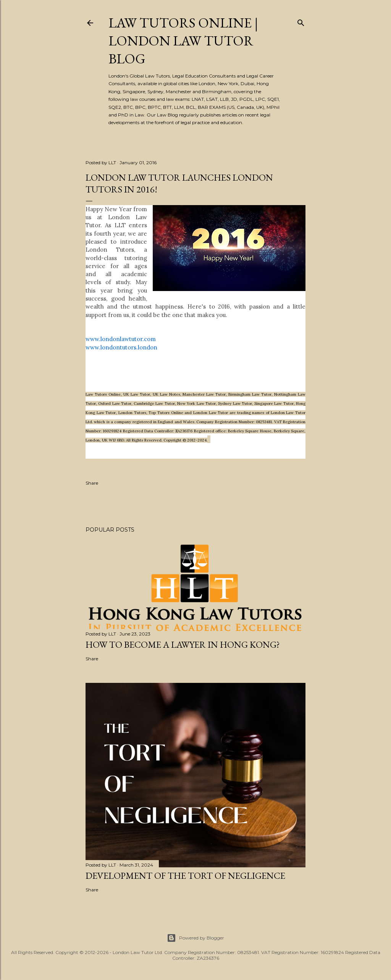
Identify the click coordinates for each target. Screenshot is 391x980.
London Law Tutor (211, 413)
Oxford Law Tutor (115, 403)
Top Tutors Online (166, 413)
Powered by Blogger (195, 938)
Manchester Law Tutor (204, 394)
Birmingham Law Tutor (250, 394)
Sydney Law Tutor (235, 403)
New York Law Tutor (196, 403)
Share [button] (92, 483)
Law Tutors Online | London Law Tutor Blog (183, 41)
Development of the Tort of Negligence (185, 876)
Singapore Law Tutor (274, 403)
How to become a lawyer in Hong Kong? (183, 644)
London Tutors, (133, 413)
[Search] (301, 21)
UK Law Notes (166, 394)
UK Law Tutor (137, 394)
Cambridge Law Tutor (154, 403)
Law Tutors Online (103, 394)
